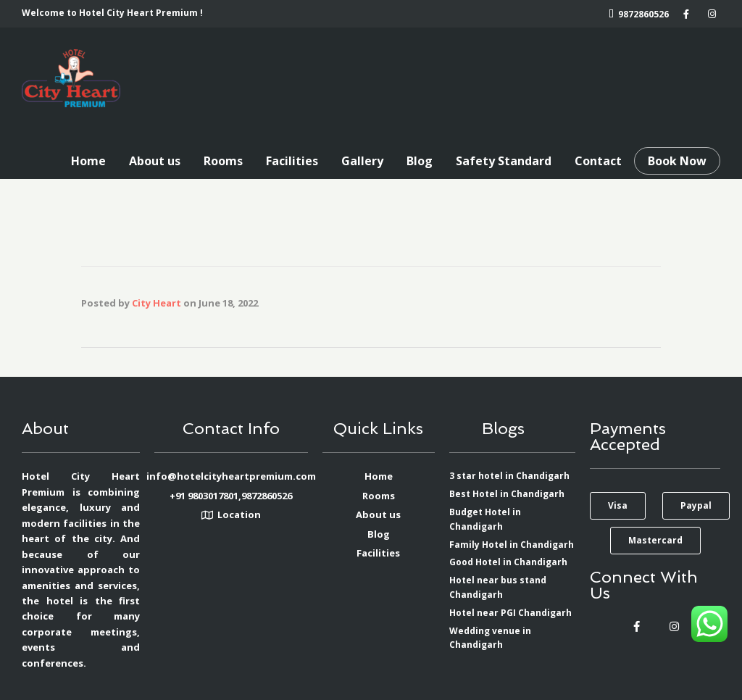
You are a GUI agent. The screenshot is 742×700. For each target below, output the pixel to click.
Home (88, 161)
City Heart (157, 303)
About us (155, 161)
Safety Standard (504, 161)
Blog (420, 161)
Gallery (362, 161)
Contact (598, 161)
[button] (618, 506)
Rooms (223, 161)
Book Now (677, 161)
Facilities (292, 161)
